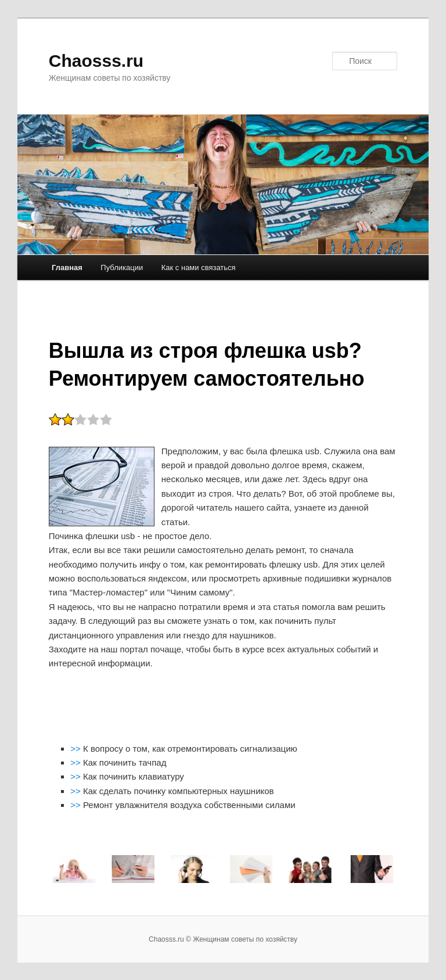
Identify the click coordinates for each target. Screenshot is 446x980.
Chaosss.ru (96, 61)
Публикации (122, 268)
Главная (67, 268)
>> (77, 749)
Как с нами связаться (199, 268)
